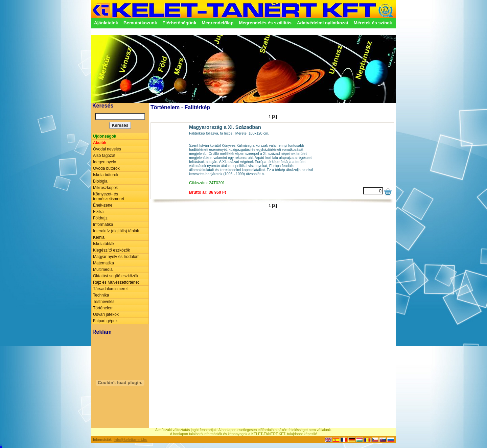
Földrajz (100, 218)
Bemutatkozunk (140, 23)
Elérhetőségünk (179, 23)
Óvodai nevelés (107, 149)
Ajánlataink (106, 23)
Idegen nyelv (105, 162)
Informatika (103, 225)
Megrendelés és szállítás (265, 23)
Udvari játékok (106, 314)
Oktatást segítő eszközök (116, 276)
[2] (274, 117)
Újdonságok (105, 136)
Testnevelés (104, 302)
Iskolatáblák (104, 244)
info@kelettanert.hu (131, 440)
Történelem (103, 308)
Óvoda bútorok (106, 168)
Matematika (103, 263)
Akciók (100, 143)
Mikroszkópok (105, 188)
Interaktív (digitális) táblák (116, 231)
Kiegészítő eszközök (111, 250)
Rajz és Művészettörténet (116, 282)
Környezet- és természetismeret (109, 196)
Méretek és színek (373, 23)
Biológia (100, 181)
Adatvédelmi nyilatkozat (323, 23)
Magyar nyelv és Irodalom (116, 257)
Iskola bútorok (106, 175)
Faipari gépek (105, 321)
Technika (101, 295)
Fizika (98, 212)
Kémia (99, 237)
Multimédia (103, 269)
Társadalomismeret (110, 289)
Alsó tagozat (104, 156)
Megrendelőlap (217, 23)
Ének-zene (103, 205)
